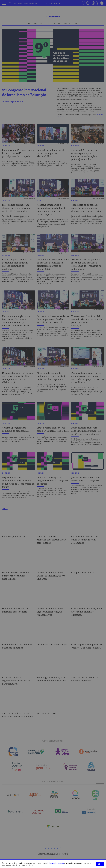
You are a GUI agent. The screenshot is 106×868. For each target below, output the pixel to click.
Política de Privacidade (56, 863)
